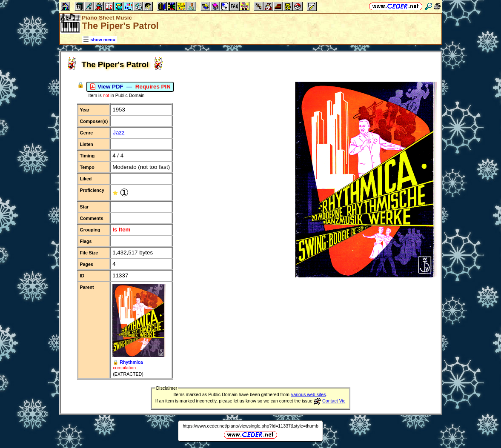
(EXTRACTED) (128, 374)
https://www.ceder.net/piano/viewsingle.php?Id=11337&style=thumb (250, 426)
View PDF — (130, 87)
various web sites (309, 394)
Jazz (119, 133)
